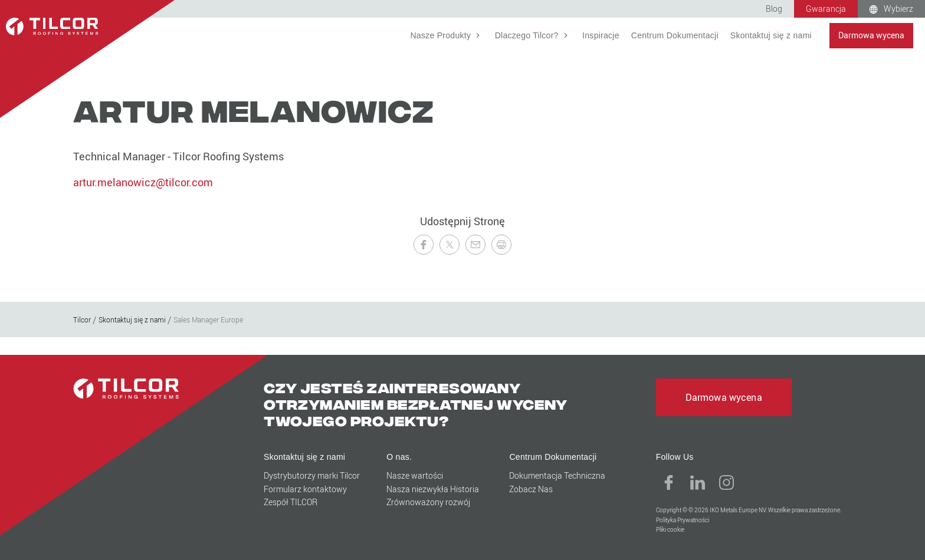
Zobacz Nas (531, 489)
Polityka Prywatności (683, 520)
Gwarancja (826, 9)
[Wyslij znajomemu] (475, 245)
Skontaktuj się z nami (771, 35)
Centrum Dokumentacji (675, 35)
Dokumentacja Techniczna (557, 475)
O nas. (399, 457)
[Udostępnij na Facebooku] (424, 245)
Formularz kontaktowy (305, 489)
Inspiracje (601, 35)
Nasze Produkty (442, 35)
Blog (774, 9)
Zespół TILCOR (291, 502)
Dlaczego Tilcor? (528, 35)
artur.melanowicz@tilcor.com (143, 182)
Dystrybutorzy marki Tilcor (312, 475)
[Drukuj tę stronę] (501, 245)
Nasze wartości (415, 475)
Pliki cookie (670, 530)
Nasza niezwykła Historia (433, 489)
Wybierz (898, 9)
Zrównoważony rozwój (428, 502)
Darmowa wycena (871, 35)
